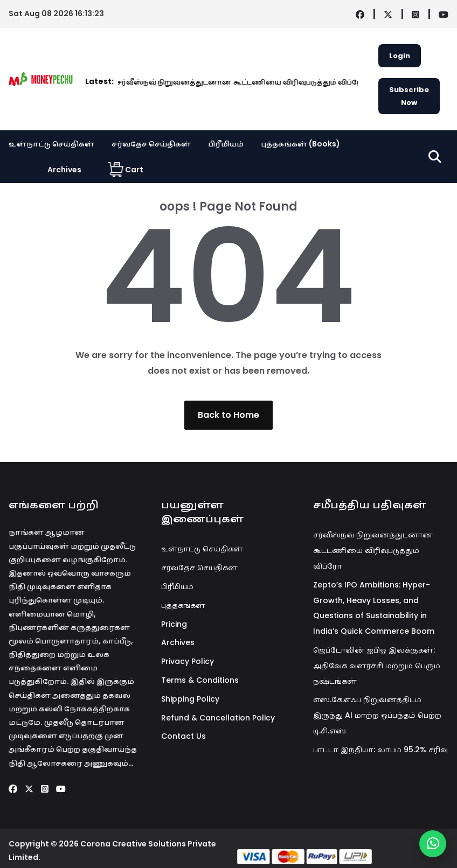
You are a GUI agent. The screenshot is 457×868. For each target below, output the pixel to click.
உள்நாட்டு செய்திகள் (51, 144)
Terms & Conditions (200, 680)
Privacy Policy (188, 661)
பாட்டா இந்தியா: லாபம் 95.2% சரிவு (380, 750)
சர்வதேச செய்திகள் (151, 144)
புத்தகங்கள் (183, 605)
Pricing (174, 624)
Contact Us (184, 736)
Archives (64, 170)
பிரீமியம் (226, 144)
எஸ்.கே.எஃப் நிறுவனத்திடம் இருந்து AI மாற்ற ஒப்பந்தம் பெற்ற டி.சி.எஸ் (377, 715)
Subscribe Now (409, 96)
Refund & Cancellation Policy (218, 718)
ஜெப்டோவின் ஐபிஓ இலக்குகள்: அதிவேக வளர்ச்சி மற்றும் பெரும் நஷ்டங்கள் (377, 666)
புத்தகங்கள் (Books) (300, 144)
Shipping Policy (190, 699)
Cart (126, 170)
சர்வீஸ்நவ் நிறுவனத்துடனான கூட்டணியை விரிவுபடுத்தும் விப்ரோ (166, 82)
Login (400, 56)
